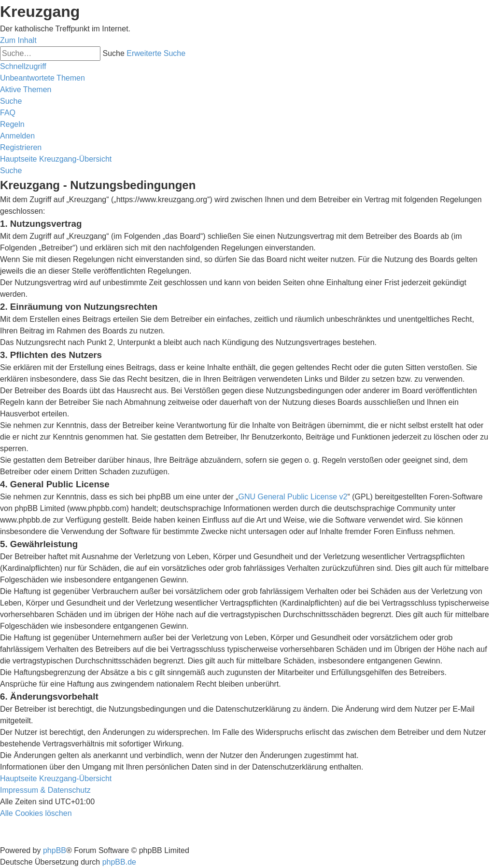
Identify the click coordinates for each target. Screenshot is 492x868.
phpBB (55, 850)
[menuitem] (42, 78)
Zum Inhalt (18, 40)
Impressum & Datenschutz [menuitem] (45, 790)
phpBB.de (119, 862)
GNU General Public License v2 (293, 497)
